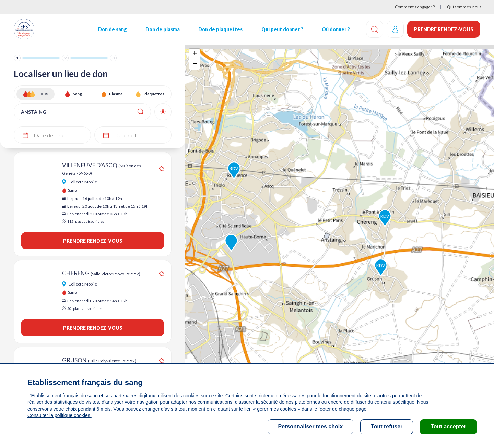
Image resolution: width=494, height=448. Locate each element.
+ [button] (195, 54)
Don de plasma (163, 29)
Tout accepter (448, 427)
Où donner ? (336, 29)
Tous (43, 94)
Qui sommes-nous (464, 7)
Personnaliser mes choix (311, 427)
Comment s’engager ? (415, 7)
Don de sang (113, 29)
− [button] (195, 64)
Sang (77, 94)
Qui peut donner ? (282, 29)
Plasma (116, 94)
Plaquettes (154, 94)
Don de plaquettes (220, 29)
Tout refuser (387, 427)
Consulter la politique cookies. (59, 415)
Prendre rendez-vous (444, 29)
